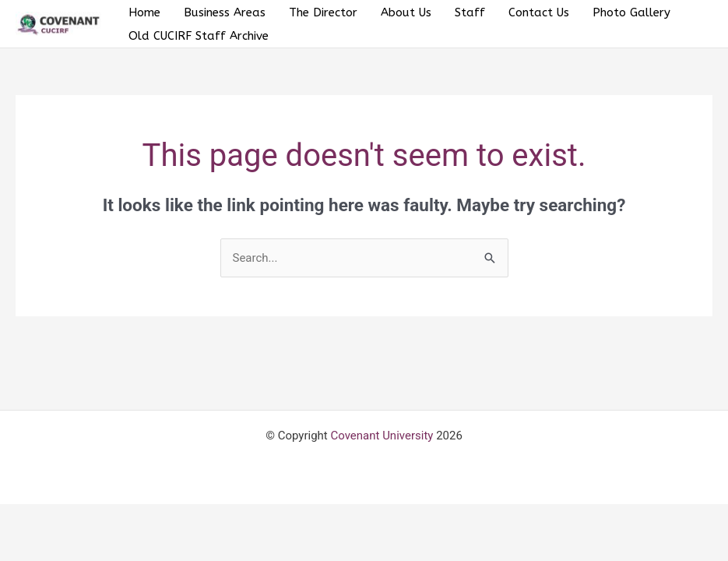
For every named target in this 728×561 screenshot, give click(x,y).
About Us (406, 12)
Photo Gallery (631, 12)
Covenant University (382, 436)
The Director (323, 12)
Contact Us (539, 12)
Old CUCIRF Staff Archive (199, 36)
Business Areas (225, 12)
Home (144, 12)
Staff (470, 12)
